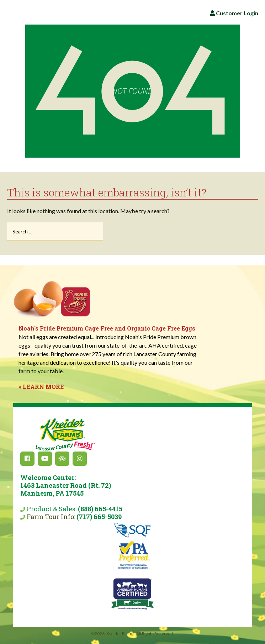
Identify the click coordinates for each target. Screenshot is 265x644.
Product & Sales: (66, 493)
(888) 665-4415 (100, 509)
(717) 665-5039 (99, 517)
